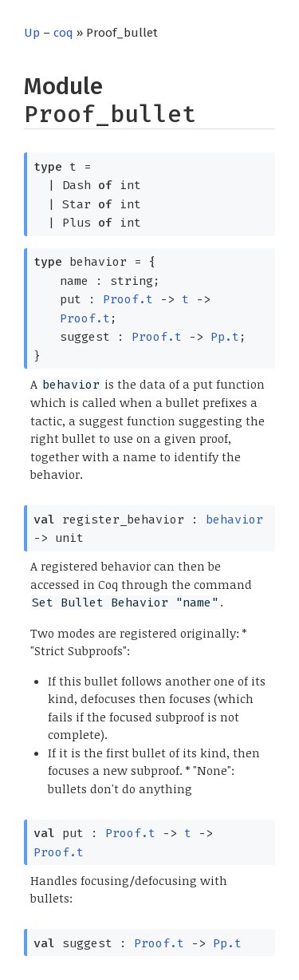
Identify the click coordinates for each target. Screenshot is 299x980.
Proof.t (128, 299)
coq (63, 33)
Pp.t (225, 337)
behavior (234, 520)
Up (32, 33)
